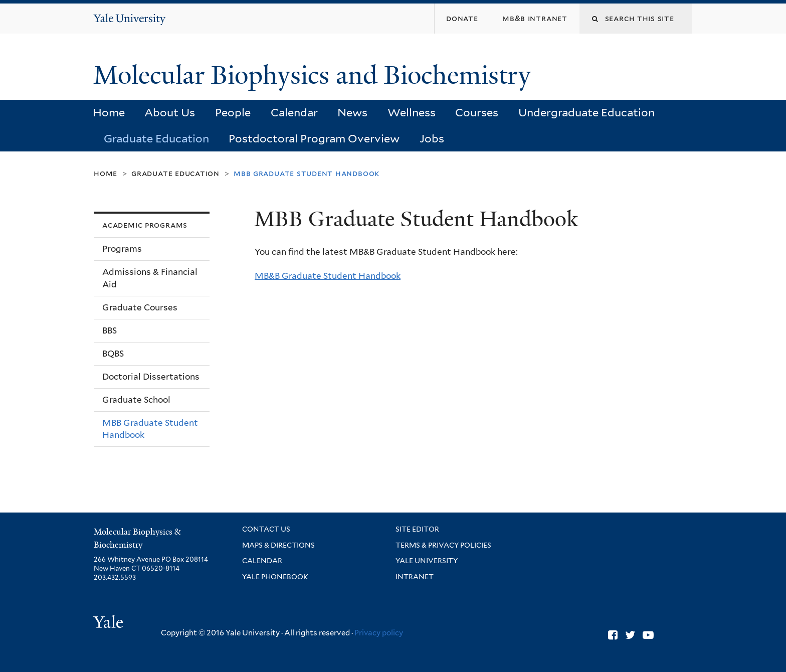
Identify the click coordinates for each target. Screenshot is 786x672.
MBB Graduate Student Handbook (150, 429)
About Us (170, 112)
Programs (122, 249)
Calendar (294, 112)
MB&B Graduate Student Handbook (328, 276)
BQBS (113, 354)
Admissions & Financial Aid (150, 278)
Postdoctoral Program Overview (314, 138)
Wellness (412, 112)
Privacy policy (379, 633)
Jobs (432, 138)
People (233, 112)
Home (109, 112)
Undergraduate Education (586, 112)
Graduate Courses (140, 307)
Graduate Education (156, 138)
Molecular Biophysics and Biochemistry (315, 75)
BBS (110, 330)
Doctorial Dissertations (151, 377)
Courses (477, 112)
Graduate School (136, 400)
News (352, 112)
